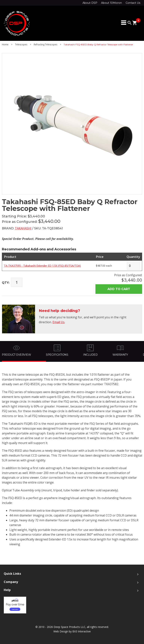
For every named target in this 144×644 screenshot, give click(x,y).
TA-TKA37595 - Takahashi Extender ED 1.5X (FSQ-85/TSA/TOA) (42, 266)
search (130, 23)
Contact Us (133, 3)
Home (5, 45)
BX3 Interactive (82, 631)
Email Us (58, 322)
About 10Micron (111, 3)
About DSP (90, 3)
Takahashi (23, 228)
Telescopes (21, 45)
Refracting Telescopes (45, 45)
